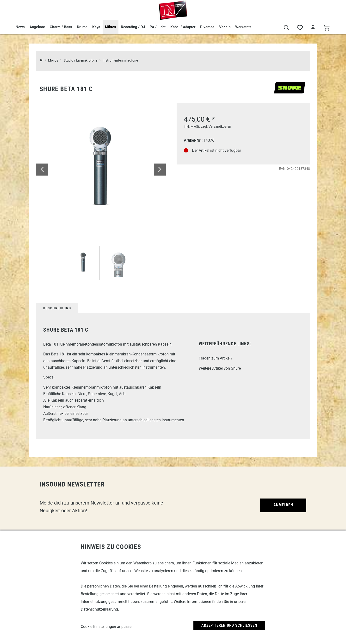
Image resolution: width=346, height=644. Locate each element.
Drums (82, 27)
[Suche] (287, 28)
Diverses (207, 27)
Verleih (225, 27)
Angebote (37, 27)
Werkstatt (243, 27)
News (20, 27)
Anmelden (283, 505)
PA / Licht (158, 27)
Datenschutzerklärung (99, 609)
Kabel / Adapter (183, 27)
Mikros (111, 27)
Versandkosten (220, 126)
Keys (96, 27)
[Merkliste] (300, 28)
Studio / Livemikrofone (80, 60)
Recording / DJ (133, 27)
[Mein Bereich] (313, 28)
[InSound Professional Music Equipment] (41, 60)
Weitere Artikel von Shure (220, 368)
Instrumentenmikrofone (120, 60)
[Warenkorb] (326, 28)
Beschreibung (57, 308)
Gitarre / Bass (61, 27)
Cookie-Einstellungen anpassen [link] (107, 627)
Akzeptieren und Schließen (229, 625)
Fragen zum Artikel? (216, 358)
